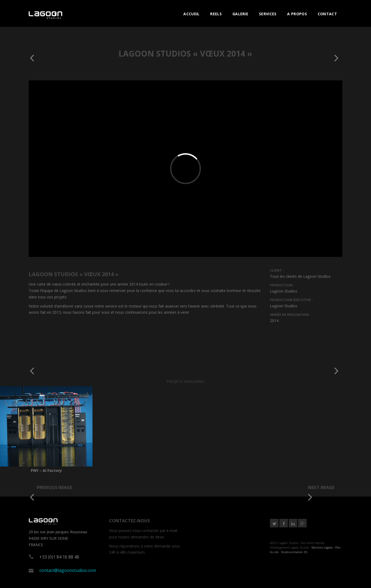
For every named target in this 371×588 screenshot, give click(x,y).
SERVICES (268, 14)
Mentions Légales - (323, 548)
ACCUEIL (191, 14)
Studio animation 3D (294, 552)
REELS (216, 14)
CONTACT (327, 14)
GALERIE (240, 14)
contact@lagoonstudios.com (68, 570)
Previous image (54, 487)
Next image (321, 487)
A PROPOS (297, 14)
